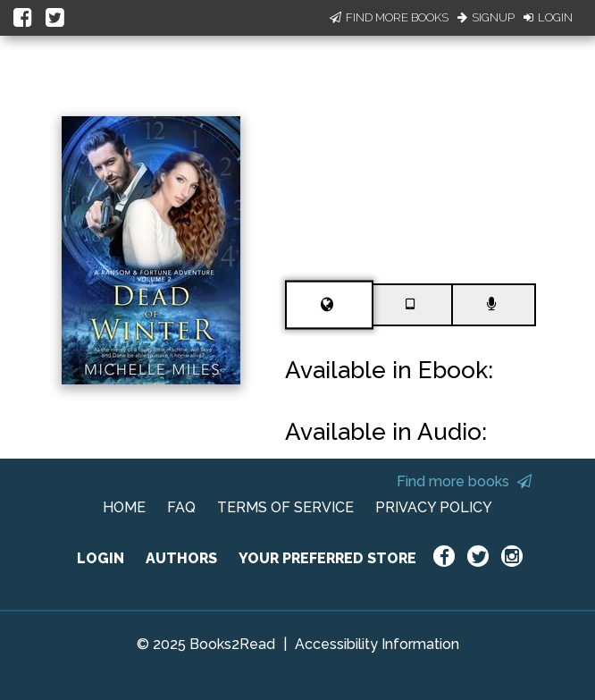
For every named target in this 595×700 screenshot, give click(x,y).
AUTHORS (181, 558)
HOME (124, 507)
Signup (486, 17)
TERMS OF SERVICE (285, 507)
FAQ (181, 507)
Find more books (464, 481)
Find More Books (389, 17)
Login (548, 17)
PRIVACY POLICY (434, 507)
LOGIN (101, 558)
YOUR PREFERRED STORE (327, 558)
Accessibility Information (377, 644)
